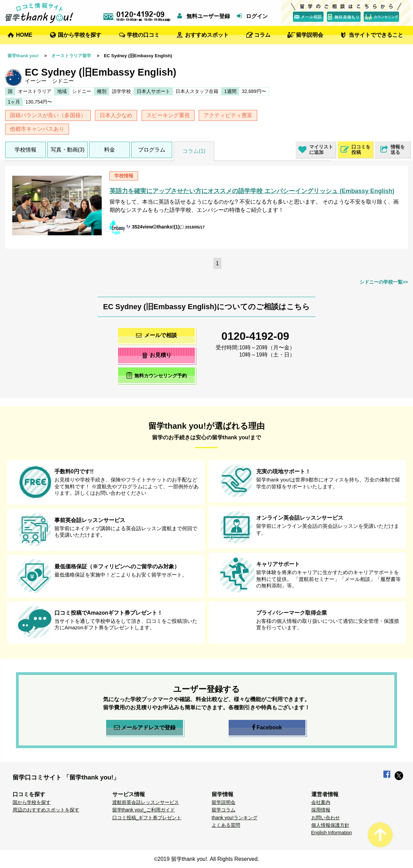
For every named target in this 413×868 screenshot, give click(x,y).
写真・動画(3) (68, 150)
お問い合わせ (326, 818)
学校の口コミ (143, 35)
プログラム (152, 150)
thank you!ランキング (235, 818)
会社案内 (321, 802)
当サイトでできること (376, 35)
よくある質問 (226, 825)
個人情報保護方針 (330, 825)
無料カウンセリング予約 (157, 375)
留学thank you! (23, 56)
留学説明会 (310, 35)
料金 (110, 150)
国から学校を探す (80, 35)
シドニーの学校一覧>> (384, 282)
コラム (262, 35)
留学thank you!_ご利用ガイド (144, 810)
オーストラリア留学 (71, 56)
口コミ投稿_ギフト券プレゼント (147, 818)
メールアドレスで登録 (145, 728)
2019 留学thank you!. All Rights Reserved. (208, 859)
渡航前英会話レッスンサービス (146, 802)
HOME (24, 35)
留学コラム (224, 810)
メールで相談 (156, 335)
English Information (332, 833)
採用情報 (321, 810)
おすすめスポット (207, 35)
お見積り (157, 355)
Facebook (267, 728)
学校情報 (26, 150)
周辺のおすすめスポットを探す (46, 810)
